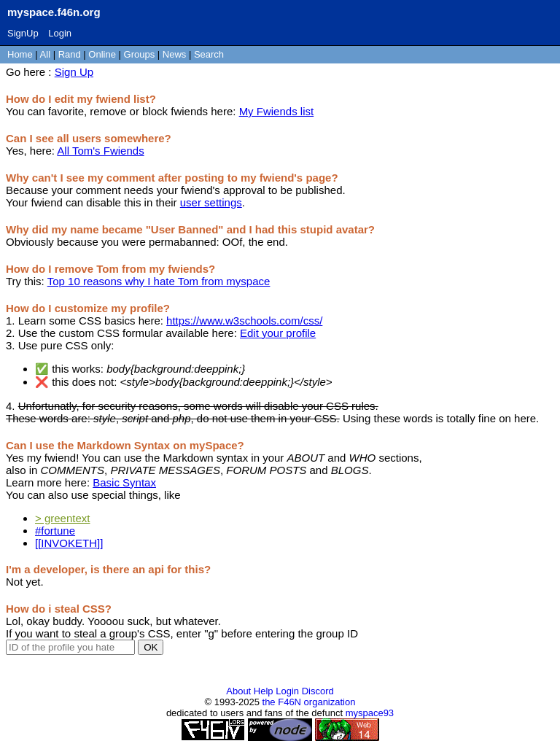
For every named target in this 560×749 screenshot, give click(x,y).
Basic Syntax (124, 482)
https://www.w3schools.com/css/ (244, 321)
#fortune (55, 531)
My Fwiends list (277, 111)
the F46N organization (309, 702)
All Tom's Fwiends (100, 151)
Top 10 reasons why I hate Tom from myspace (159, 281)
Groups (140, 54)
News (175, 54)
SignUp (23, 33)
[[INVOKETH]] (69, 543)
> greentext (62, 518)
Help (264, 691)
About (238, 691)
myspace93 (370, 713)
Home (20, 54)
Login (60, 33)
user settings (211, 202)
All (47, 54)
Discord (318, 691)
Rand (70, 54)
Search (209, 54)
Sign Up (74, 72)
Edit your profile (278, 333)
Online (102, 54)
